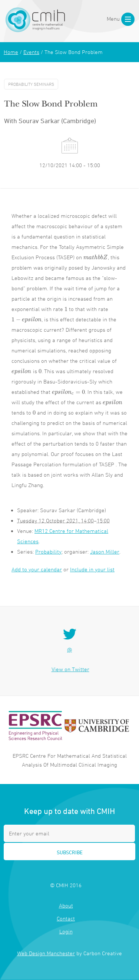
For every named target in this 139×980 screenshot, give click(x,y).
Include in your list (92, 569)
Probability (48, 552)
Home (11, 52)
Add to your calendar (37, 569)
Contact (66, 918)
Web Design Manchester (46, 953)
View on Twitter (70, 669)
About (66, 905)
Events (31, 52)
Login (66, 931)
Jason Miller (105, 552)
